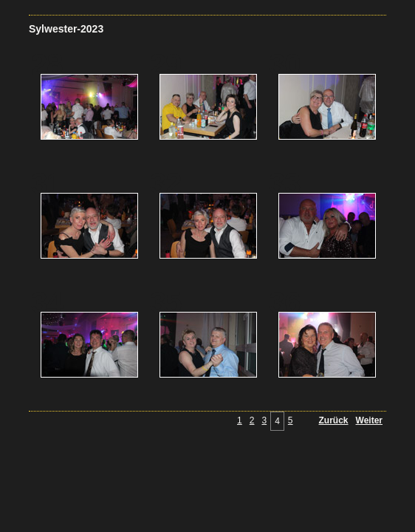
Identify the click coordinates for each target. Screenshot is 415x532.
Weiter (369, 420)
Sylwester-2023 (66, 29)
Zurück (334, 420)
